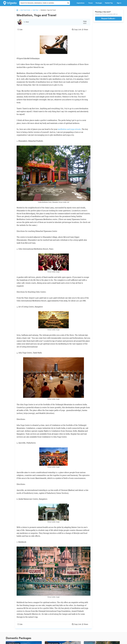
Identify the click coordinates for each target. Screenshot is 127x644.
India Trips (35, 10)
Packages (99, 3)
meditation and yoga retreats (69, 129)
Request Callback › (108, 19)
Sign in (119, 3)
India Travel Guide (25, 10)
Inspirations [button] (81, 3)
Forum (91, 3)
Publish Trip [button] (109, 3)
